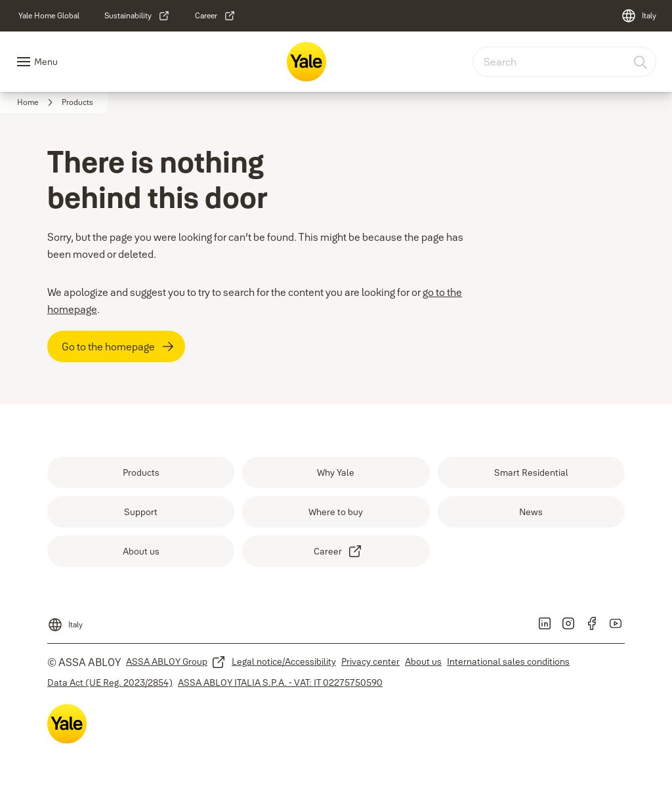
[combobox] (564, 62)
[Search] (641, 62)
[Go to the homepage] (116, 346)
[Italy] (639, 16)
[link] (49, 16)
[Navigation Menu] (37, 62)
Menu (46, 62)
